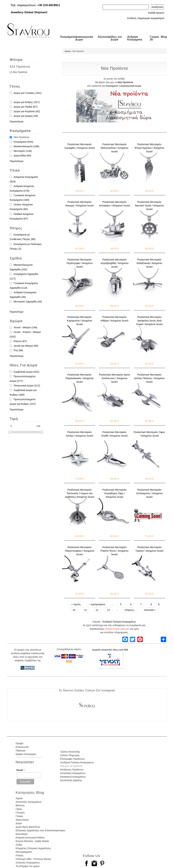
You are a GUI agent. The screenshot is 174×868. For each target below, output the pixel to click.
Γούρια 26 (154, 38)
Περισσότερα (16, 122)
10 (74, 610)
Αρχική (67, 51)
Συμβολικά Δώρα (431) (26, 372)
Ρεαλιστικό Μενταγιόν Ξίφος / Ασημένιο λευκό (149, 434)
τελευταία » (150, 610)
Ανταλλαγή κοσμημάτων (73, 773)
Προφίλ (19, 743)
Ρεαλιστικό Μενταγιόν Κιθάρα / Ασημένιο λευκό (115, 319)
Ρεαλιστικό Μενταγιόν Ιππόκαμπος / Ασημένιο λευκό (149, 493)
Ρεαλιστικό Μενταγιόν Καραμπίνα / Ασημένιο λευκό (80, 321)
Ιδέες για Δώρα (116, 38)
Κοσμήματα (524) (23, 142)
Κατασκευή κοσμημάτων (73, 777)
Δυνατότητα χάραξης (71, 780)
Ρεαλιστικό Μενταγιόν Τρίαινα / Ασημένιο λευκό (149, 549)
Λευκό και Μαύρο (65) (26, 346)
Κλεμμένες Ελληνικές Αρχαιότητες (33, 848)
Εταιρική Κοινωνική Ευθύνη (30, 838)
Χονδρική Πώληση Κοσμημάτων (119, 622)
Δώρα (19, 823)
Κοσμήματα (68, 37)
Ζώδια (19, 845)
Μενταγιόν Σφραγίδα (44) (28, 301)
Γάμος (19, 809)
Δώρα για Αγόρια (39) (26, 116)
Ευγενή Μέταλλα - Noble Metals (32, 841)
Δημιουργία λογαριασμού (151, 18)
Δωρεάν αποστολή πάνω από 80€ (110, 650)
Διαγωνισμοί (22, 820)
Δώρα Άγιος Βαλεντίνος (28, 827)
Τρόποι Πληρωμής (70, 755)
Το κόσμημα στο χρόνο (28, 866)
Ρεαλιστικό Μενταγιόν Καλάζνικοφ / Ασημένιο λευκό (149, 263)
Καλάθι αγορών (156, 13)
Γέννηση (20, 813)
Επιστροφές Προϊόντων (72, 759)
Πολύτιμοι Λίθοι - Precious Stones (33, 859)
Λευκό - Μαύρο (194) (25, 327)
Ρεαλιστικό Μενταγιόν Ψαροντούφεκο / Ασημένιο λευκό (80, 551)
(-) (11, 72)
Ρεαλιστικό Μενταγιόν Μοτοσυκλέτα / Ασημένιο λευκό (115, 148)
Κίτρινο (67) (20, 341)
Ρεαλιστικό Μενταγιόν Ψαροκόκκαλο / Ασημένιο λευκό (80, 378)
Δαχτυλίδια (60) (22, 155)
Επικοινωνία (22, 747)
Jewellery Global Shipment (29, 12)
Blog (164, 37)
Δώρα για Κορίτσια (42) (27, 111)
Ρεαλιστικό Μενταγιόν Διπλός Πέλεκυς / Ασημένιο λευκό (149, 378)
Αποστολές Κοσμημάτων (29, 802)
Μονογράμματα (24, 852)
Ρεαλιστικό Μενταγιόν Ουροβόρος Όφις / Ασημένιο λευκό (115, 493)
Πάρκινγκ (20, 751)
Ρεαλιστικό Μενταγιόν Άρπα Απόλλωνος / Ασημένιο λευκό (114, 378)
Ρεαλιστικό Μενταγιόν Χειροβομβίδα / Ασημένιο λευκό (114, 263)
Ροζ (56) (18, 350)
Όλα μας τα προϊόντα (71, 766)
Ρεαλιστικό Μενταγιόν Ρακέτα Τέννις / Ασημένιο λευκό (114, 551)
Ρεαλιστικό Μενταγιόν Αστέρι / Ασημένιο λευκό (80, 434)
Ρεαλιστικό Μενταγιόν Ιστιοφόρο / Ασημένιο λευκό (115, 204)
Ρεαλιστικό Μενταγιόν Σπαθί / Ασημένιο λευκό (114, 434)
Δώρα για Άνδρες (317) (27, 102)
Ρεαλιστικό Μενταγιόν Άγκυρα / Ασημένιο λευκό (80, 204)
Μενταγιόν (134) (23, 151)
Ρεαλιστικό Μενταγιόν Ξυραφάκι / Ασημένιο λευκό (80, 146)
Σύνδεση (132, 18)
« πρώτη (76, 604)
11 (85, 610)
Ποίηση (19, 855)
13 (108, 610)
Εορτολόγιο (22, 834)
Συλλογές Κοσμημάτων (28, 863)
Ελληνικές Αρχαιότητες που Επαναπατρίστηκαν (40, 830)
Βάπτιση (20, 805)
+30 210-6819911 (49, 5)
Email (21, 770)
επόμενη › (130, 610)
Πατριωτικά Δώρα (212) (27, 385)
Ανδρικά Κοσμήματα (135, 38)
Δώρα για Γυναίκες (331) (27, 93)
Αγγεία (19, 798)
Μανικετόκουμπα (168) (26, 146)
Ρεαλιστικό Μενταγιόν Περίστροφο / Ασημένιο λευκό (79, 263)
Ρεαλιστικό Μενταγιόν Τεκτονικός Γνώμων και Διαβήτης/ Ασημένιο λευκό (80, 493)
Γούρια (19, 816)
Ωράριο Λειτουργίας (26, 754)
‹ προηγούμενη (97, 604)
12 (97, 610)
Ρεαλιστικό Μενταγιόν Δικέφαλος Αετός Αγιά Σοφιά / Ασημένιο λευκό (149, 321)
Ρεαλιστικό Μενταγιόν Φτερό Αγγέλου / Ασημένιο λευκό (149, 148)
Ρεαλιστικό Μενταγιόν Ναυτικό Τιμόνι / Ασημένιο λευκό (149, 205)
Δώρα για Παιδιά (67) (26, 107)
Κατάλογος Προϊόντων (72, 770)
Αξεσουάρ (104, 37)
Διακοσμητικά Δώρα (84, 38)
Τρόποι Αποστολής (70, 752)
